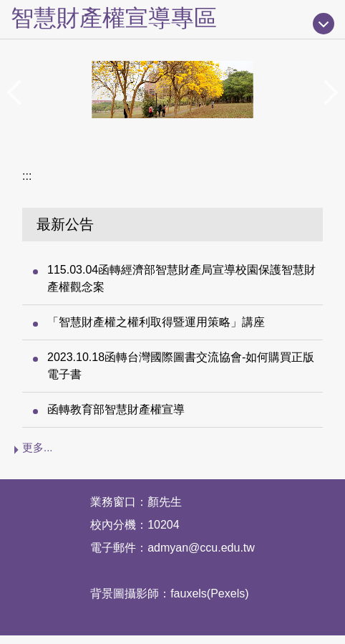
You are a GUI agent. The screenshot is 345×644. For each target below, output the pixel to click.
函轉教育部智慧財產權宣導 (116, 409)
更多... (38, 447)
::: (27, 176)
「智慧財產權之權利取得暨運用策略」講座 (156, 322)
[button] (18, 92)
